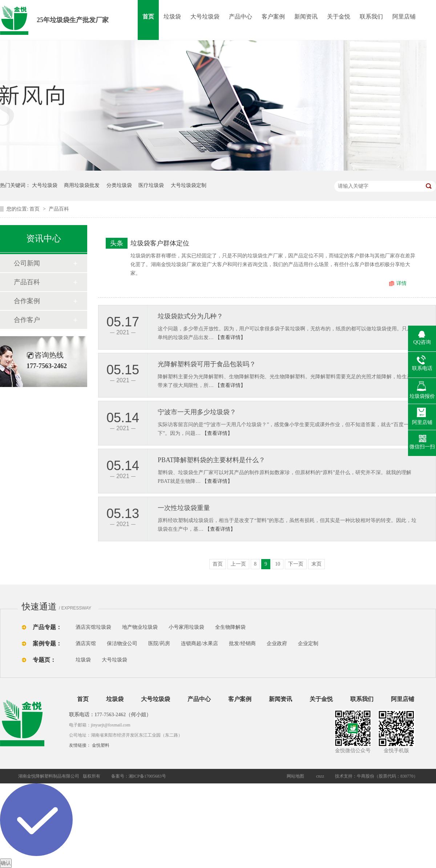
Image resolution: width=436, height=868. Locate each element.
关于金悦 (339, 17)
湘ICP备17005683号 (147, 776)
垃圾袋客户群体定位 (160, 243)
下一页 (296, 564)
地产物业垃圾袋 (140, 627)
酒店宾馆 (86, 643)
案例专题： (47, 643)
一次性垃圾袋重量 (184, 508)
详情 (401, 283)
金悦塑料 (101, 745)
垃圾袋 (172, 17)
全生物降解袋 (230, 627)
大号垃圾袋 (205, 17)
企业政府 (277, 643)
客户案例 (273, 17)
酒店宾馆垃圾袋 (93, 627)
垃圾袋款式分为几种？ (190, 316)
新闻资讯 (306, 17)
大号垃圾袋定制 (189, 185)
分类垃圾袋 (119, 185)
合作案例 (27, 301)
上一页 (238, 564)
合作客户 (27, 320)
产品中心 (241, 17)
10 (278, 564)
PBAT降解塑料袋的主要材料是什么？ (211, 460)
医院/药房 (159, 643)
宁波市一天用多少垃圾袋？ (197, 412)
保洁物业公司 (122, 643)
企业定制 (308, 643)
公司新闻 (27, 263)
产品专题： (47, 627)
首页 (148, 17)
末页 (316, 564)
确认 (6, 863)
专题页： (44, 660)
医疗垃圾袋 (151, 185)
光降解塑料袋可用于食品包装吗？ (207, 364)
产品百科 (59, 209)
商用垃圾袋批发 (82, 185)
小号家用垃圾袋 (186, 627)
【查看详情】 (230, 337)
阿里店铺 (404, 17)
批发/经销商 (242, 643)
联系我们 (371, 17)
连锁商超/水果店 (199, 643)
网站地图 (295, 776)
